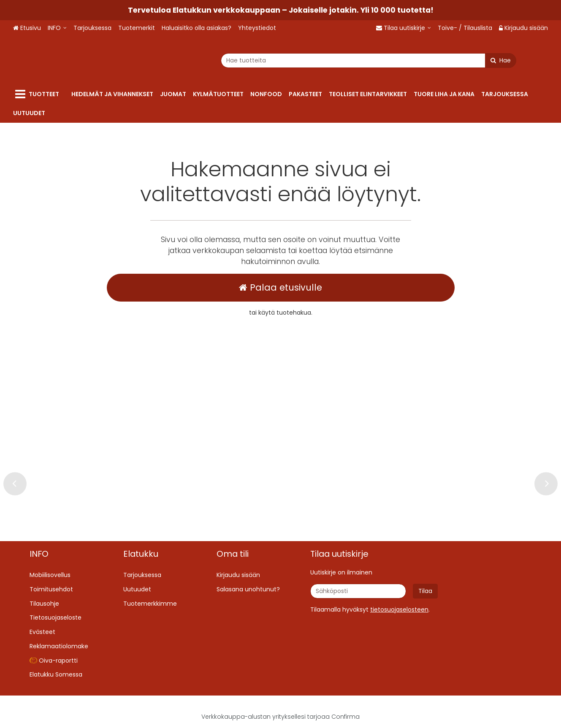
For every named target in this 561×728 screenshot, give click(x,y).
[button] (399, 609)
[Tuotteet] (39, 94)
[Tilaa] (425, 591)
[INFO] (57, 28)
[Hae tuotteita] (312, 61)
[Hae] (444, 61)
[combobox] (312, 61)
